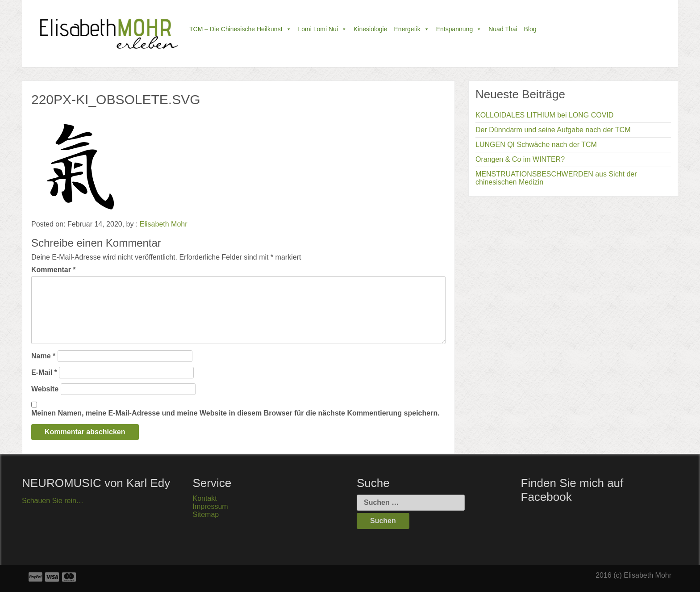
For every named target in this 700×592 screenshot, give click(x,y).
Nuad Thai (503, 29)
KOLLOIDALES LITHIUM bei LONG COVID (544, 115)
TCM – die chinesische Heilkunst (240, 29)
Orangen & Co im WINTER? (520, 159)
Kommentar (54, 270)
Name (43, 356)
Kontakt (205, 498)
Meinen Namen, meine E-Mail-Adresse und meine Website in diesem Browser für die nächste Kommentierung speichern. (235, 413)
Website (45, 389)
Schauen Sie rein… (53, 501)
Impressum (210, 506)
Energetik (412, 29)
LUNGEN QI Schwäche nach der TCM (536, 145)
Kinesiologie (371, 29)
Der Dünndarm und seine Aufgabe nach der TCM (553, 130)
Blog (530, 29)
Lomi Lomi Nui (323, 29)
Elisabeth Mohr (164, 224)
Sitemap (206, 514)
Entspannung (459, 29)
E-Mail (44, 372)
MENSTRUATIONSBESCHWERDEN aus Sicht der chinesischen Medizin (556, 178)
